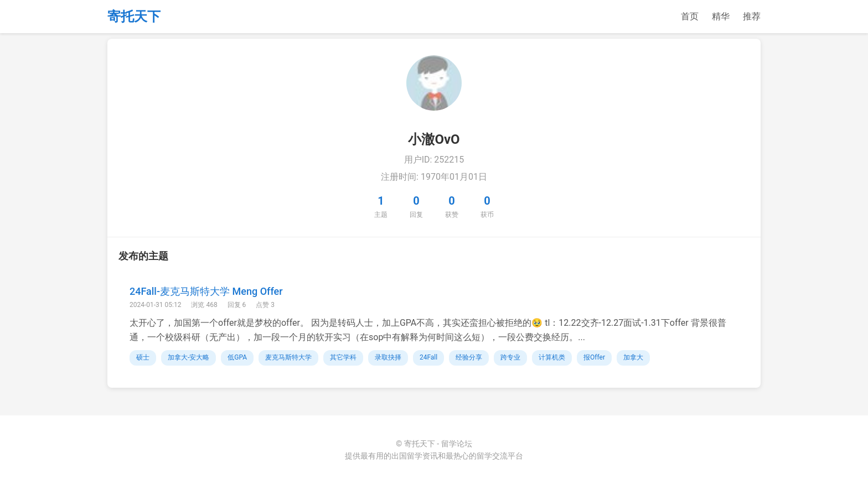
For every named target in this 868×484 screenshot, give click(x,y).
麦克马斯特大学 (288, 357)
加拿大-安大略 (188, 357)
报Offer (594, 357)
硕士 (143, 357)
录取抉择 (388, 357)
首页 (690, 16)
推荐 (752, 16)
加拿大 (633, 357)
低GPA (237, 357)
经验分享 (469, 357)
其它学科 (343, 357)
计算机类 (552, 357)
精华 (721, 16)
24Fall (428, 357)
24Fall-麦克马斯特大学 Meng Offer (206, 291)
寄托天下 (134, 17)
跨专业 (510, 357)
